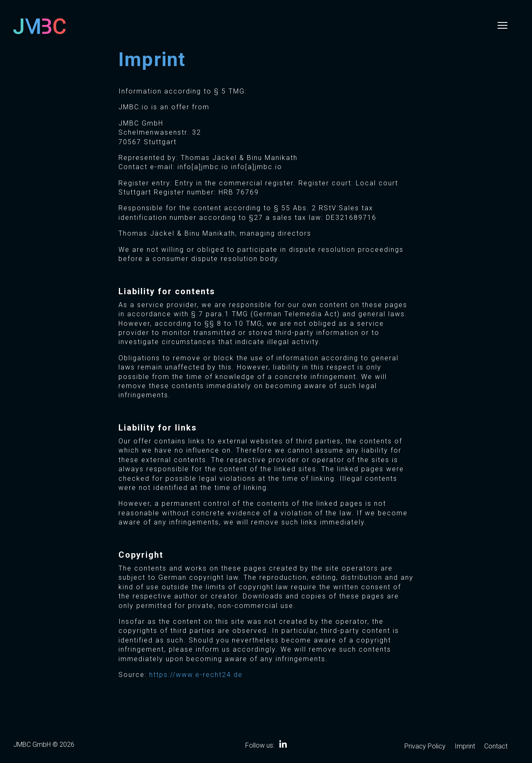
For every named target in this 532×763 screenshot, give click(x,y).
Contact (496, 747)
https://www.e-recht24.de (196, 675)
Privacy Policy (425, 747)
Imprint (465, 747)
